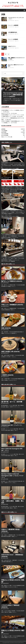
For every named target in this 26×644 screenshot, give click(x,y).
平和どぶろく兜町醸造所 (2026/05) (12, 305)
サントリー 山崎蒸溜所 (13, 25)
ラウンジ (14, 192)
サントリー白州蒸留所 (13, 39)
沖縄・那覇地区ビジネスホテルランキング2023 (16, 58)
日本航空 (17, 168)
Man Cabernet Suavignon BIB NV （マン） (12, 449)
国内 (12, 239)
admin (17, 20)
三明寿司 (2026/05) (7, 375)
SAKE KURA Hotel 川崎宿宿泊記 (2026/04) (12, 556)
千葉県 (12, 261)
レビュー (14, 168)
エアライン (10, 168)
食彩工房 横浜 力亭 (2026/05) (11, 352)
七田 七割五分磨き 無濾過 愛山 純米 (13, 502)
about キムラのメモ (6, 113)
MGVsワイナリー (12, 46)
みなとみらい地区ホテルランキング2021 (16, 65)
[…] (6, 102)
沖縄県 (14, 239)
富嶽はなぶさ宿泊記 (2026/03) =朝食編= (13, 581)
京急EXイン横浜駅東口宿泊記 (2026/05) (11, 530)
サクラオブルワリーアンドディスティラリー (16, 18)
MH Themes (21, 643)
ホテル (10, 239)
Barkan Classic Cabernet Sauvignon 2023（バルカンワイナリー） (12, 476)
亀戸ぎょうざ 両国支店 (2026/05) (12, 281)
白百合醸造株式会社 (13, 32)
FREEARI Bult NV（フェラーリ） (12, 425)
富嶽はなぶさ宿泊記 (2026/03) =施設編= (13, 631)
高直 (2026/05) (6, 328)
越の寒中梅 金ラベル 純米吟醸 (12, 402)
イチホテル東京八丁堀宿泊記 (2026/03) (10, 606)
